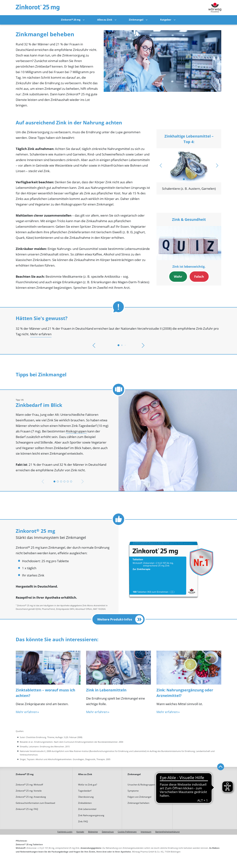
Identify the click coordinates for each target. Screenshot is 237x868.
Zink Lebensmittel (87, 809)
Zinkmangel (136, 20)
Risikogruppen (76, 431)
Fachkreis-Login (65, 832)
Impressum (146, 832)
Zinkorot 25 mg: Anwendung (31, 797)
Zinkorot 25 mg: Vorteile (29, 791)
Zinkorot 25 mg (71, 20)
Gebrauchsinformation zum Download (35, 803)
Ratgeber (166, 20)
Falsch (199, 277)
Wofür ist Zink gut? (88, 785)
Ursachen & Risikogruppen (141, 785)
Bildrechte (93, 832)
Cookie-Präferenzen (127, 832)
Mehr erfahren (41, 334)
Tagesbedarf (85, 791)
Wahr (178, 277)
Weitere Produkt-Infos (120, 619)
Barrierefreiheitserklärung (167, 832)
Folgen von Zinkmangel (139, 797)
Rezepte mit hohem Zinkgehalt (194, 791)
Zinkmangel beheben (138, 803)
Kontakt (80, 832)
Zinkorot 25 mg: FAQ (27, 809)
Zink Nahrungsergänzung (91, 815)
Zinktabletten (85, 803)
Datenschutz (108, 832)
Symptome (133, 791)
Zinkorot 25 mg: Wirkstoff (29, 785)
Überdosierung (86, 797)
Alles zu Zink (105, 20)
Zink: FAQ (83, 822)
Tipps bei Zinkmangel (189, 785)
